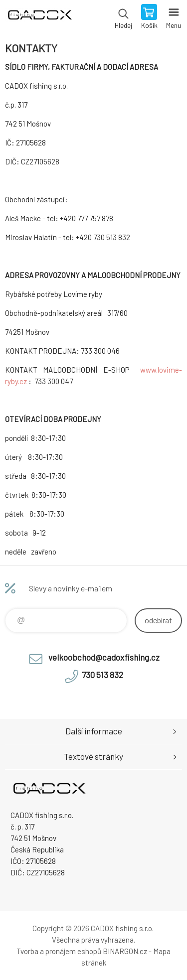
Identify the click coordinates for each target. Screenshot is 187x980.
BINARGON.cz (125, 951)
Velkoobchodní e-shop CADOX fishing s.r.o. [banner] (39, 17)
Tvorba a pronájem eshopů (59, 951)
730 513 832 (102, 675)
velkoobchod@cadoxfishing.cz (104, 657)
